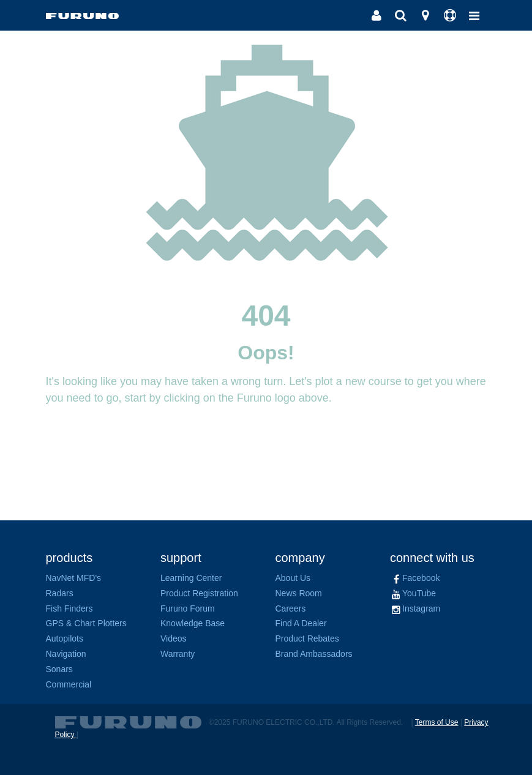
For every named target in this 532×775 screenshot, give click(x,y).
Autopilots (65, 638)
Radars (60, 593)
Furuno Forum (188, 608)
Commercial (69, 684)
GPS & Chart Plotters (86, 623)
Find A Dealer (301, 623)
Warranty (178, 654)
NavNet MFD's (74, 578)
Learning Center (191, 578)
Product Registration (199, 593)
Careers (291, 608)
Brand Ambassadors (314, 654)
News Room (299, 593)
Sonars (59, 669)
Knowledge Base (193, 623)
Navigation (66, 654)
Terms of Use (437, 722)
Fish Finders (69, 608)
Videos (174, 638)
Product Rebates (307, 638)
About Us (293, 578)
